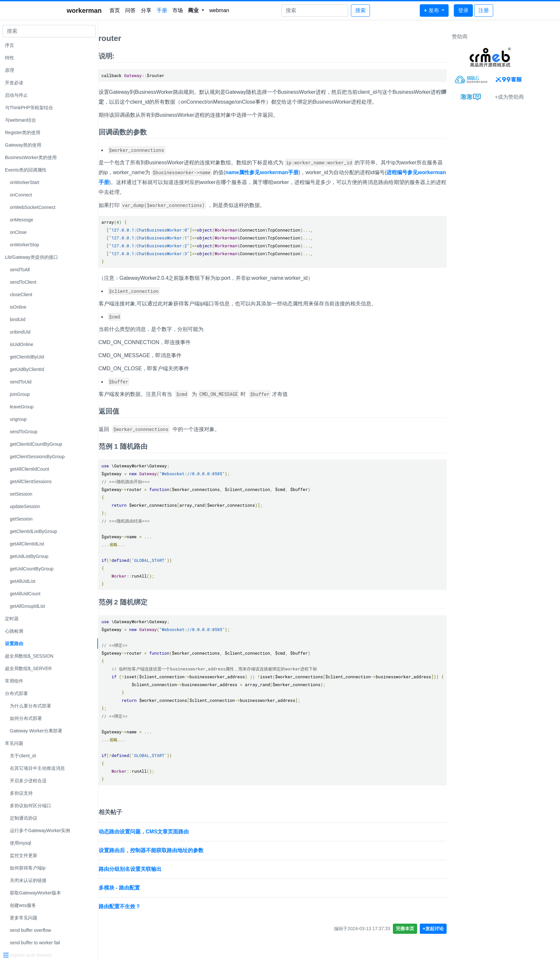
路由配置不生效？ (169, 906)
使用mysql (20, 843)
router (159, 38)
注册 (484, 10)
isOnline (18, 307)
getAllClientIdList (27, 544)
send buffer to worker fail (35, 943)
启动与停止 (16, 95)
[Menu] (47, 956)
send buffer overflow (30, 930)
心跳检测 (14, 631)
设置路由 (14, 644)
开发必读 (14, 83)
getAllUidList (23, 581)
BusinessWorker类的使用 (31, 157)
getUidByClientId (27, 369)
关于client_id (23, 756)
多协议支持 (21, 793)
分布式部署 (16, 693)
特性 (10, 58)
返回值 (158, 411)
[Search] (315, 10)
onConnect (21, 195)
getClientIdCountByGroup (36, 444)
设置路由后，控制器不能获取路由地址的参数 (200, 850)
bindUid (18, 319)
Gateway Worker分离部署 (36, 731)
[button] (196, 10)
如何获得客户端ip (28, 868)
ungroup (18, 419)
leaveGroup (22, 407)
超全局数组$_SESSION (29, 656)
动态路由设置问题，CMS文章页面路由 (193, 832)
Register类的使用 (23, 133)
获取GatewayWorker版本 (35, 893)
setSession (21, 494)
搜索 (360, 10)
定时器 (12, 619)
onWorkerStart (25, 182)
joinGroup (20, 394)
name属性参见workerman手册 (311, 172)
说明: (156, 56)
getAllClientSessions (31, 481)
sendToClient (23, 282)
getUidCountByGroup (32, 569)
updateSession (25, 506)
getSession (21, 519)
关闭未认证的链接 (28, 880)
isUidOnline (22, 344)
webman (219, 10)
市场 (178, 10)
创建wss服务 (23, 905)
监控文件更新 (24, 855)
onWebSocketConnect (33, 207)
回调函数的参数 (172, 132)
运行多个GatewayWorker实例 (40, 830)
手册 (162, 10)
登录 (463, 10)
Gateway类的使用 (23, 145)
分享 (146, 10)
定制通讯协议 (24, 818)
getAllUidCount (25, 594)
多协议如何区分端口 (30, 806)
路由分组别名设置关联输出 (179, 869)
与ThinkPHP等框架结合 (29, 108)
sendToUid (21, 382)
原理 (10, 70)
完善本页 (454, 929)
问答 (130, 10)
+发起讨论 (482, 929)
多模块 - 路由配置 (168, 888)
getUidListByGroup (29, 556)
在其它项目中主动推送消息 (37, 768)
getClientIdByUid (27, 357)
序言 (10, 45)
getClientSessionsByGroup (37, 457)
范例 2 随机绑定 (172, 602)
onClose (18, 232)
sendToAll (20, 270)
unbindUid (20, 332)
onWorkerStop (24, 245)
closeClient (21, 295)
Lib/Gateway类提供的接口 (31, 257)
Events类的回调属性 (26, 170)
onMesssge (22, 220)
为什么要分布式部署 (30, 706)
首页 (115, 10)
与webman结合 (20, 120)
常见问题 (14, 743)
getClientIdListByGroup (33, 531)
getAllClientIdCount (29, 469)
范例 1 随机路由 (172, 446)
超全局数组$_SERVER (28, 668)
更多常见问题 (24, 918)
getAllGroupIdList (27, 606)
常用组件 (14, 681)
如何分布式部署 (26, 718)
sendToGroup (24, 432)
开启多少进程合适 (28, 781)
